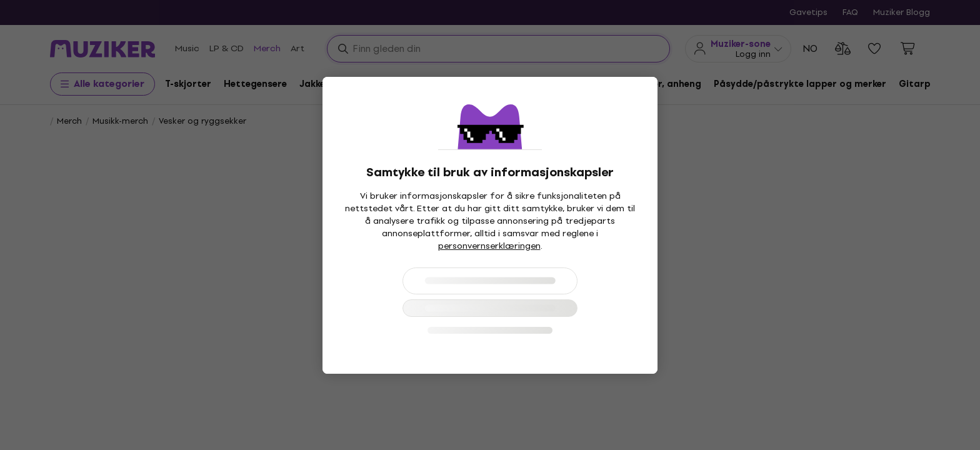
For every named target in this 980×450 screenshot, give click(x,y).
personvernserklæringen (489, 246)
